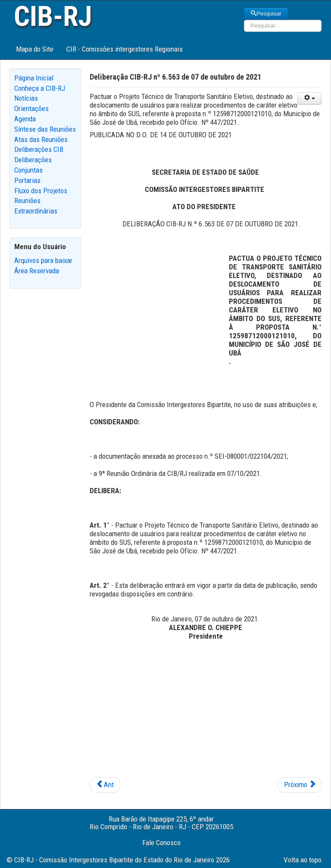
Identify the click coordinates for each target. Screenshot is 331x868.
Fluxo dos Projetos (41, 191)
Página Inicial (34, 78)
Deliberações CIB (39, 149)
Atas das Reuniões (41, 139)
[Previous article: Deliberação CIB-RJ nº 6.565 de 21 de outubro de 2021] (105, 785)
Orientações (31, 108)
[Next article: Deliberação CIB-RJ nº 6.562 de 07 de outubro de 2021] (300, 785)
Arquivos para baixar (43, 260)
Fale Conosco (161, 843)
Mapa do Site (35, 49)
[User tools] (309, 98)
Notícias (26, 98)
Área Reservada (37, 271)
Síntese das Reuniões (45, 129)
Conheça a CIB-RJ (40, 88)
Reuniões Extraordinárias (36, 206)
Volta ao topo (303, 860)
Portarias (27, 180)
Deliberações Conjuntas (33, 165)
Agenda (25, 119)
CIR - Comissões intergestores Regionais (125, 49)
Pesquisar (266, 14)
